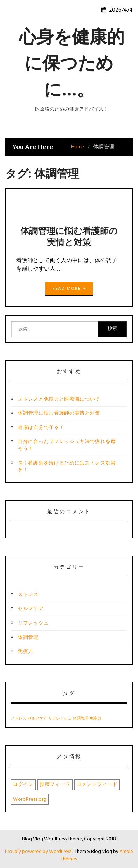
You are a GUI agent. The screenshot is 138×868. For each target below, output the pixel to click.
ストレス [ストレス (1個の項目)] (19, 719)
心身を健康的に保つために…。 (72, 63)
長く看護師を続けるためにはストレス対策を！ (67, 467)
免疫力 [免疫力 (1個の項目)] (95, 719)
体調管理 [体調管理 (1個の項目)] (81, 719)
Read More (69, 289)
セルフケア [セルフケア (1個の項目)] (37, 719)
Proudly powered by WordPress (39, 852)
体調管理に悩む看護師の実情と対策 (69, 237)
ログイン (23, 785)
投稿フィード (55, 785)
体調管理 (28, 638)
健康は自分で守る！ (41, 428)
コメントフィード (97, 785)
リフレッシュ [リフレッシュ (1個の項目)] (60, 719)
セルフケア (31, 609)
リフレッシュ (33, 623)
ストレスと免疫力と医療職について (59, 399)
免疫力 (26, 652)
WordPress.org (30, 799)
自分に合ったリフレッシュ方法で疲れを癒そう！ (67, 445)
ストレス (28, 595)
